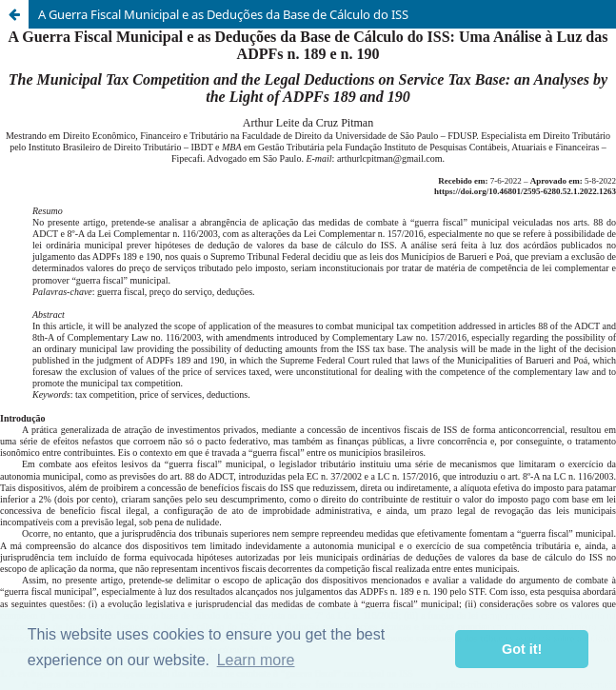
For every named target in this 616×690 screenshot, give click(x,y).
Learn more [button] (256, 660)
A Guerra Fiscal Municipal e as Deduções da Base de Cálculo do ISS (223, 14)
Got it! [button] (522, 649)
